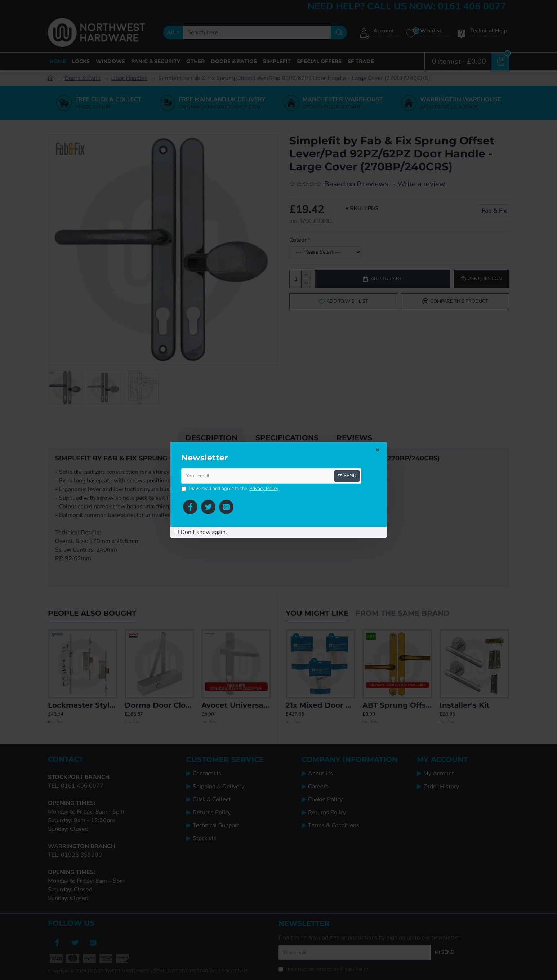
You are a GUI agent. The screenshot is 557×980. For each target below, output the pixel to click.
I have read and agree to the (230, 489)
